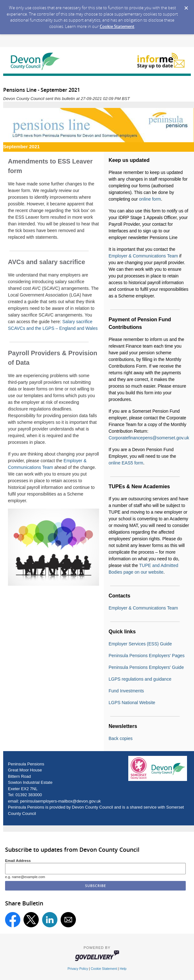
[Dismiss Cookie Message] (186, 6)
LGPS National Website (132, 703)
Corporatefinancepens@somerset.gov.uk (149, 438)
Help (123, 969)
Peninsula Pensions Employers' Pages (147, 656)
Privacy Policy (78, 969)
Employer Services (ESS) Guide (140, 644)
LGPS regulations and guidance (140, 679)
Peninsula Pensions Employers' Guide (146, 667)
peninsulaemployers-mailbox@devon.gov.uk (60, 801)
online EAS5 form (126, 463)
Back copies (120, 738)
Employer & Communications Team (143, 256)
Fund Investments (126, 691)
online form (150, 199)
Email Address (18, 860)
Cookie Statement (117, 26)
